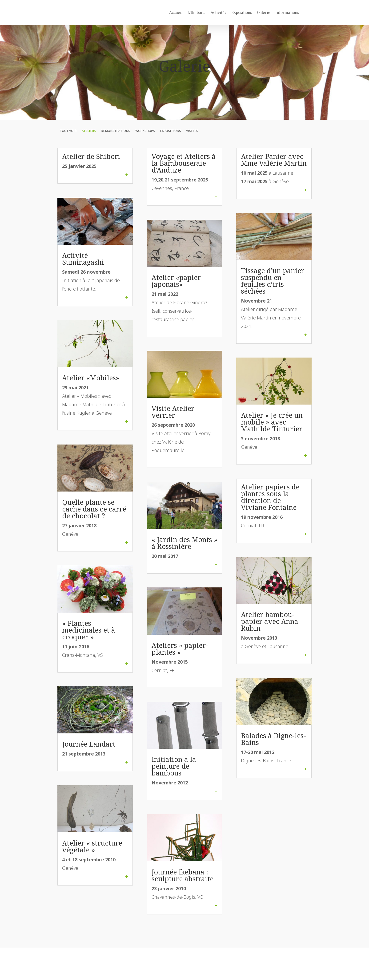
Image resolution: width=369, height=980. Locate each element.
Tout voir (68, 141)
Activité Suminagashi (83, 269)
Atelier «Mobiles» (91, 388)
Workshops (145, 141)
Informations (287, 12)
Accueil (176, 12)
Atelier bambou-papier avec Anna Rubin (270, 632)
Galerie (264, 12)
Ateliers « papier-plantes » (180, 659)
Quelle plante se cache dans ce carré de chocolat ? (94, 519)
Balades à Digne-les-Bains (273, 749)
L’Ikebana (197, 12)
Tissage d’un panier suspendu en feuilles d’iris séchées (273, 291)
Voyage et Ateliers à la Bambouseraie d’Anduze (184, 173)
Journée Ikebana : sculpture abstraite (182, 886)
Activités (218, 12)
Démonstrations (116, 141)
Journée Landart (89, 754)
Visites (192, 141)
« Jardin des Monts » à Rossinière (184, 553)
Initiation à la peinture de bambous (174, 776)
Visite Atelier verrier (173, 422)
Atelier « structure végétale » (92, 857)
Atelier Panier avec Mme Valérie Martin (274, 170)
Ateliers (89, 141)
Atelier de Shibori (91, 167)
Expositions (242, 12)
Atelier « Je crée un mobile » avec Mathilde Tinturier (272, 432)
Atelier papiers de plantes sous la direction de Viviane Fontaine (270, 507)
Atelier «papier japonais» (176, 291)
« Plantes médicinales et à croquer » (89, 640)
